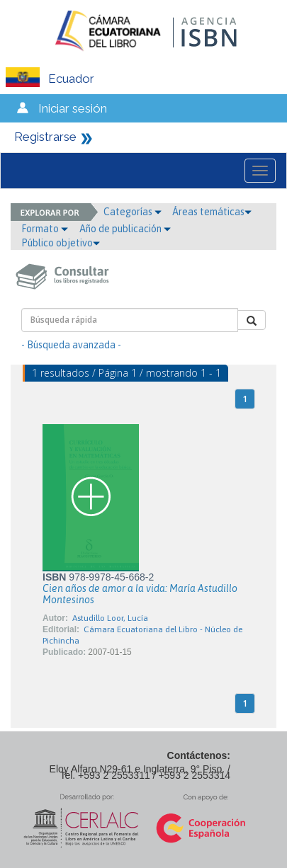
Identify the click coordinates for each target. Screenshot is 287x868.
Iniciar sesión (73, 108)
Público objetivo (61, 243)
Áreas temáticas (212, 212)
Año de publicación (125, 229)
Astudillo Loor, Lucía (110, 618)
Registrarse (45, 137)
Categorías (133, 212)
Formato (45, 229)
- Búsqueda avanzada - (71, 345)
